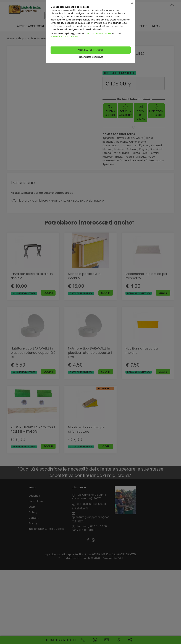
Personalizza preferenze (90, 57)
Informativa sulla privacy (64, 37)
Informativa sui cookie (99, 33)
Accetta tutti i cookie (91, 50)
